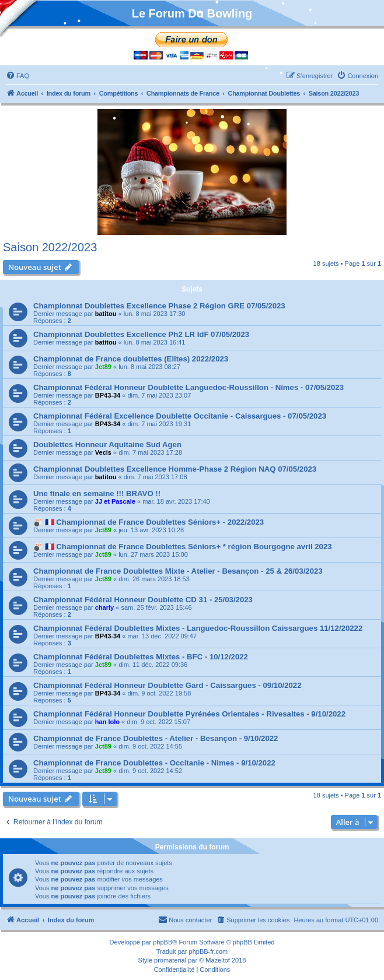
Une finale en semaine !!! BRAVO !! (97, 493)
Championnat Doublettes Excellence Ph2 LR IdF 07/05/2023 (141, 334)
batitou (106, 314)
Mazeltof (218, 960)
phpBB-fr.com (209, 951)
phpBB (163, 942)
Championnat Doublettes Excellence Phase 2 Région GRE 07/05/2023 (159, 306)
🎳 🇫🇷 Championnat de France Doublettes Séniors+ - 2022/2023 (149, 522)
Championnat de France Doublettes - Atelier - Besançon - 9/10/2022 (156, 738)
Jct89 (103, 367)
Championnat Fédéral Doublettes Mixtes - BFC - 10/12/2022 (141, 657)
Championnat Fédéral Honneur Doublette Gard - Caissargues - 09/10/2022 (167, 685)
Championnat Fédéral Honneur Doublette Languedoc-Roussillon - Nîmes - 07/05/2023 (188, 387)
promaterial (170, 960)
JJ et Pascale (115, 501)
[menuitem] (18, 76)
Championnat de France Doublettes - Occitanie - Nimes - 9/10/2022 (154, 763)
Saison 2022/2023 (50, 247)
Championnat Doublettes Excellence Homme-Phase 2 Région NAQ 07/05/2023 (175, 469)
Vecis (103, 452)
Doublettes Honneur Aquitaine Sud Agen (107, 445)
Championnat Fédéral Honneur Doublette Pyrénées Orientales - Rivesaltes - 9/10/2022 (189, 714)
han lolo (107, 722)
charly (104, 607)
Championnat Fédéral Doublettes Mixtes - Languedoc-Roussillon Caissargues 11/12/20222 (198, 628)
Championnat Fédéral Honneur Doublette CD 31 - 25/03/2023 (143, 600)
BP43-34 (108, 395)
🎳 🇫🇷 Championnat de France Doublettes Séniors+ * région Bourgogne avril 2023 (183, 547)
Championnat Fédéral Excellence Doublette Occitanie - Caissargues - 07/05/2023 (180, 416)
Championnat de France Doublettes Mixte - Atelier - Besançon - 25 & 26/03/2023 (178, 571)
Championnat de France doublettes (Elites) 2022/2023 (131, 359)
